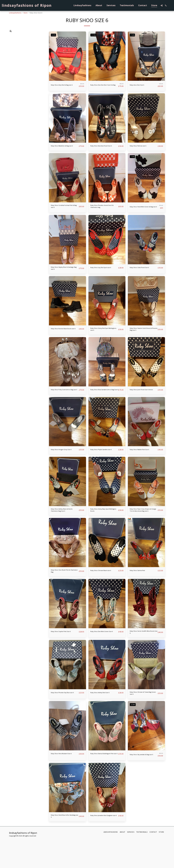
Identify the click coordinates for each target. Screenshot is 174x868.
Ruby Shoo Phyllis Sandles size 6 (103, 470)
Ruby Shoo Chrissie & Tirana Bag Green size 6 (143, 722)
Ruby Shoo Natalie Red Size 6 (143, 468)
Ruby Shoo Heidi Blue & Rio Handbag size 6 (64, 848)
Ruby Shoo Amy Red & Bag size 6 (63, 92)
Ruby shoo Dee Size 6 (140, 91)
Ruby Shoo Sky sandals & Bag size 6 (143, 785)
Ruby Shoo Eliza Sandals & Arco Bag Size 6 (103, 407)
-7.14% (133, 41)
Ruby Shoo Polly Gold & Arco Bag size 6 (64, 407)
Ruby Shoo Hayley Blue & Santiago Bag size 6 (63, 281)
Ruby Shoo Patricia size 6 (141, 153)
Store (25, 13)
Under (16, 43)
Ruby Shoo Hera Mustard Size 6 (63, 785)
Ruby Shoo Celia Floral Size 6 (143, 279)
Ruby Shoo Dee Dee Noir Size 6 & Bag (104, 92)
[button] (162, 5)
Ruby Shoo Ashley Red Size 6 (103, 720)
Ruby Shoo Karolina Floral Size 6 (102, 155)
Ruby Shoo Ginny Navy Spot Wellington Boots (103, 533)
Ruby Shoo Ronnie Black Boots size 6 (62, 344)
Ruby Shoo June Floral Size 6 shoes (143, 407)
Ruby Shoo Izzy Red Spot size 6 (104, 281)
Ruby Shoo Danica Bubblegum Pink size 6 (101, 785)
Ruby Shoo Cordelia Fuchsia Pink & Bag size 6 (64, 218)
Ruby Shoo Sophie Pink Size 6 (64, 657)
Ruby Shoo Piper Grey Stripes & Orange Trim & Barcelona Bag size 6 (143, 533)
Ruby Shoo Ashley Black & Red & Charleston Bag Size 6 (64, 533)
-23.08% (134, 734)
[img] (67, 62)
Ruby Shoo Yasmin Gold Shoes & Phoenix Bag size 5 (142, 344)
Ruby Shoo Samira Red (140, 594)
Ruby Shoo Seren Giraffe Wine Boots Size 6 (141, 659)
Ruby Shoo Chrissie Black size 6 (102, 596)
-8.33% (54, 41)
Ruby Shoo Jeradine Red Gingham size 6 (101, 848)
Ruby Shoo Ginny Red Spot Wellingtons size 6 (103, 344)
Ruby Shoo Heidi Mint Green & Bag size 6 (144, 218)
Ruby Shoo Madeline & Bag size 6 (63, 155)
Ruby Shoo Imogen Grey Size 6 (64, 470)
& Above (17, 56)
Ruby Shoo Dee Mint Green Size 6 (103, 659)
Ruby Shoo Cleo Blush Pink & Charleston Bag (64, 596)
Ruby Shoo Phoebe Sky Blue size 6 (64, 722)
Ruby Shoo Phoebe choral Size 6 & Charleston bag (102, 218)
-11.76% (94, 41)
